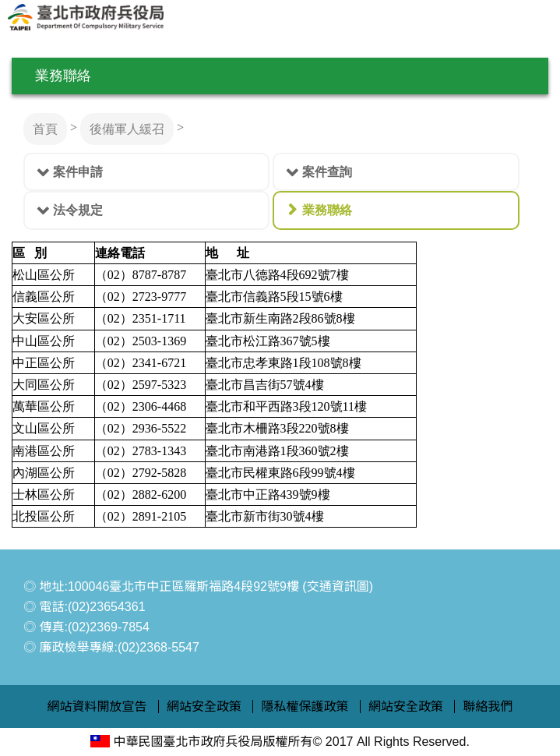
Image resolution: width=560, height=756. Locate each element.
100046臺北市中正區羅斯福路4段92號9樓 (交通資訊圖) (220, 586)
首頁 (45, 129)
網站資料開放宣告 (97, 707)
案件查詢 (327, 172)
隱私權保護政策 (305, 707)
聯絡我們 (488, 707)
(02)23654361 (107, 607)
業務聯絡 (327, 210)
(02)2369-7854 (109, 627)
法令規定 (78, 210)
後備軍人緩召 (127, 129)
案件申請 (78, 172)
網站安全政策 (204, 707)
